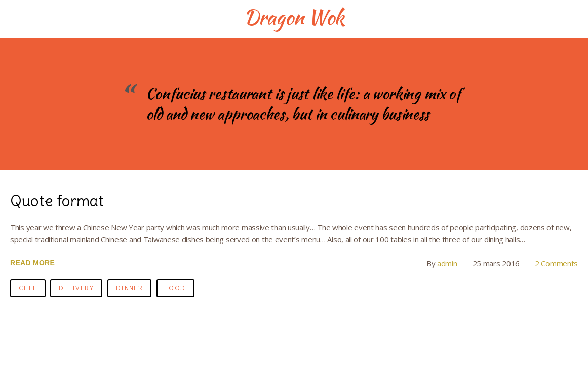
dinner (130, 288)
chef (28, 288)
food (175, 288)
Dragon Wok (294, 17)
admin (447, 263)
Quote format (57, 201)
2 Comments (556, 263)
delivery (76, 288)
